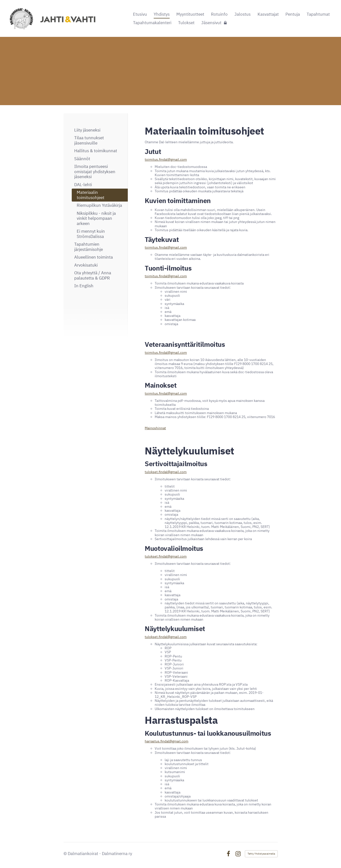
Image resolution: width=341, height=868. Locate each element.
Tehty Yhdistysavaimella (261, 854)
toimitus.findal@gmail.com (166, 159)
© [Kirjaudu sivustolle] (66, 854)
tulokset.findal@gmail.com (166, 472)
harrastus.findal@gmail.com (167, 741)
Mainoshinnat (155, 428)
